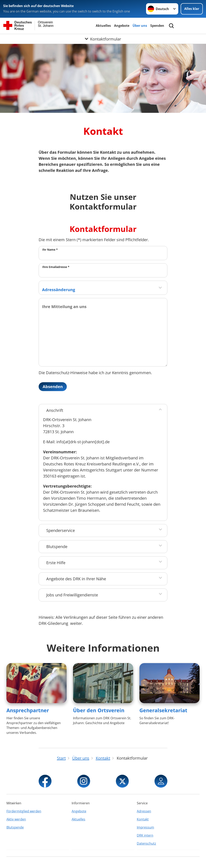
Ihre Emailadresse (56, 267)
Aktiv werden (16, 819)
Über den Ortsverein (99, 710)
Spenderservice (61, 530)
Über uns (140, 26)
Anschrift (55, 410)
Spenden (157, 26)
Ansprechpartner (28, 710)
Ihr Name (50, 250)
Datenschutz (146, 843)
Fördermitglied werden (24, 811)
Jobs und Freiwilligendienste (72, 595)
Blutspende (57, 547)
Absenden (53, 387)
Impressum (145, 827)
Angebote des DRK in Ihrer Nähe (76, 579)
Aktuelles (103, 26)
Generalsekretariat (163, 710)
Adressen (144, 811)
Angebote (122, 26)
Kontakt (143, 819)
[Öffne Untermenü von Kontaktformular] (103, 39)
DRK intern (145, 835)
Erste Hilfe (56, 563)
